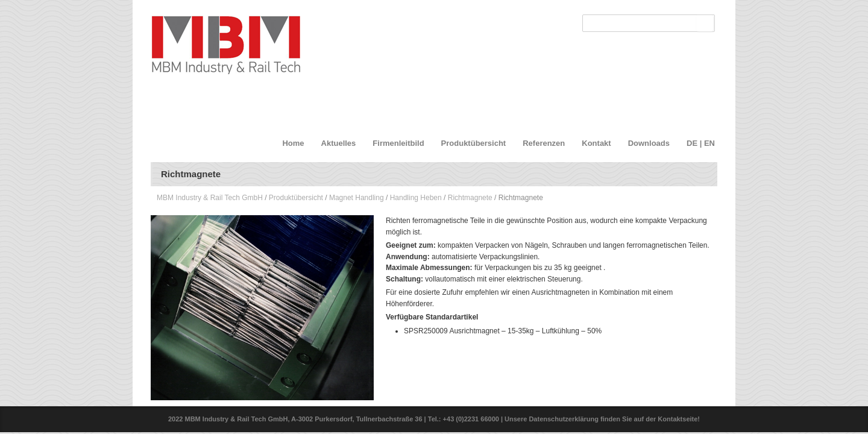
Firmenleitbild (398, 143)
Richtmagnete (470, 198)
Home (293, 143)
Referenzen (544, 143)
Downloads (649, 143)
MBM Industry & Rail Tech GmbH (210, 198)
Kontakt (596, 143)
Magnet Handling (357, 198)
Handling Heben (416, 198)
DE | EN (701, 143)
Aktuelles (339, 143)
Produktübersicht (474, 143)
